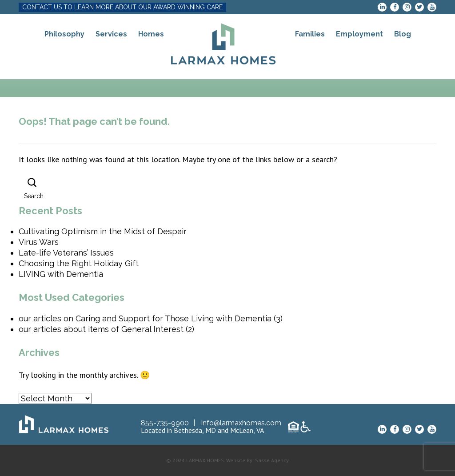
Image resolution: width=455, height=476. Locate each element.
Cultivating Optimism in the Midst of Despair (103, 231)
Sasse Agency (272, 460)
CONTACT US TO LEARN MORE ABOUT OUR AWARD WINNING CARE (122, 7)
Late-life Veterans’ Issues (66, 253)
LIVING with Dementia (61, 274)
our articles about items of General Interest (101, 329)
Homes (151, 34)
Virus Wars (39, 242)
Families (310, 34)
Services (111, 34)
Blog (403, 34)
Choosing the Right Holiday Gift (79, 263)
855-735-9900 (165, 423)
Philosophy (64, 34)
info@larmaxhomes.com (241, 423)
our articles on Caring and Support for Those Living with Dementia (145, 318)
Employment (359, 34)
